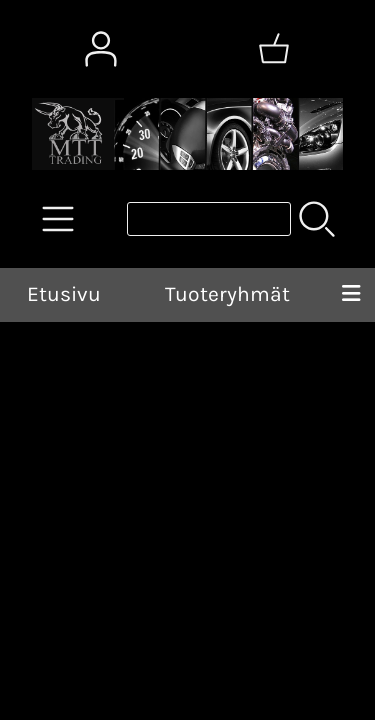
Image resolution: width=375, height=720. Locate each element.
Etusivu (64, 294)
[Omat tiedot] (101, 49)
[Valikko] (351, 295)
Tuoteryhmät (227, 294)
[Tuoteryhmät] (58, 219)
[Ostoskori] (274, 49)
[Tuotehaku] (209, 219)
